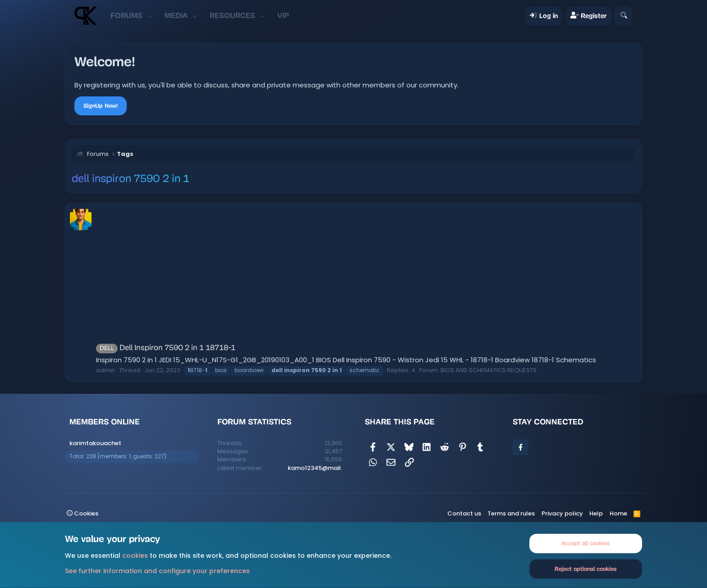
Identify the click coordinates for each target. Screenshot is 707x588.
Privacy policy (562, 513)
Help (596, 513)
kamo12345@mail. (315, 468)
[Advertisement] (367, 275)
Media (176, 16)
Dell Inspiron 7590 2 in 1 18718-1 (166, 348)
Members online (105, 422)
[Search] (623, 16)
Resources (232, 16)
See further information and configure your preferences (157, 570)
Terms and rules (511, 513)
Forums (126, 16)
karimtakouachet (95, 443)
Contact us (464, 513)
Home (618, 513)
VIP (283, 16)
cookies (135, 556)
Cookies (83, 513)
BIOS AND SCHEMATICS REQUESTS (489, 370)
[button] (150, 16)
